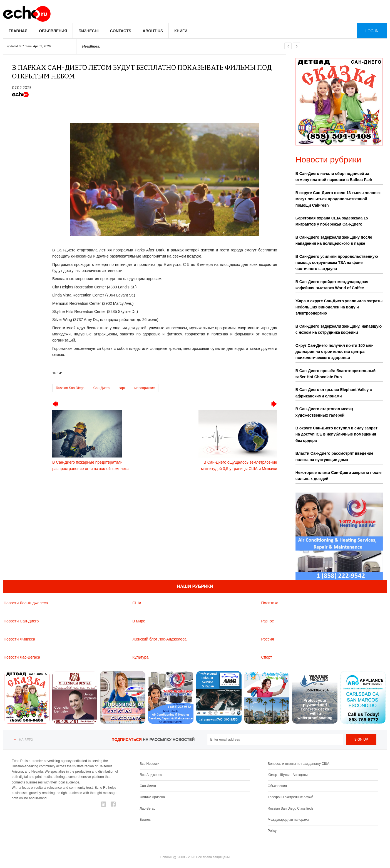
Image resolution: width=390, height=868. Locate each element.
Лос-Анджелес (151, 775)
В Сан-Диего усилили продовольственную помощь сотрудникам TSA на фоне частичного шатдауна (337, 263)
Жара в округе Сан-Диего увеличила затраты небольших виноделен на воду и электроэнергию (339, 307)
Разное (267, 621)
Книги (181, 31)
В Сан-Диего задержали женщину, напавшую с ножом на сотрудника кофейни (339, 329)
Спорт (266, 657)
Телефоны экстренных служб (290, 797)
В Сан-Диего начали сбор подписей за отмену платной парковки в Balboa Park (334, 177)
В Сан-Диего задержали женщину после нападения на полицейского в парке (334, 240)
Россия (267, 639)
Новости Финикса (19, 639)
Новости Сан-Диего (21, 621)
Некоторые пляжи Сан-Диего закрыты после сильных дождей (339, 476)
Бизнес (145, 820)
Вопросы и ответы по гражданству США (299, 764)
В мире (139, 621)
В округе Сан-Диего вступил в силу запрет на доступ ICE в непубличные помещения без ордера (336, 434)
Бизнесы (88, 31)
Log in (372, 31)
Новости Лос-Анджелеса (26, 603)
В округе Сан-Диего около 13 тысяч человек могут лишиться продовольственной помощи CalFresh (338, 199)
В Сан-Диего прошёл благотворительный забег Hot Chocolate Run (336, 374)
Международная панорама (288, 820)
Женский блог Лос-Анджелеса (159, 639)
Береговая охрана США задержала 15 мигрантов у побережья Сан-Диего (332, 221)
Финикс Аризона (152, 797)
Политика (270, 603)
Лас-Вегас (148, 808)
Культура (140, 657)
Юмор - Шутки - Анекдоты (288, 775)
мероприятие (145, 388)
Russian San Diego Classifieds (290, 808)
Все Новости (150, 764)
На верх (26, 740)
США (137, 603)
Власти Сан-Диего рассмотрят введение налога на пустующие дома (334, 456)
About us (153, 31)
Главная (18, 31)
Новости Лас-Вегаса (22, 657)
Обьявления (277, 786)
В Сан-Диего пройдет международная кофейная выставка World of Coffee (332, 285)
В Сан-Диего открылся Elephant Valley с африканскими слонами (334, 393)
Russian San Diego (70, 388)
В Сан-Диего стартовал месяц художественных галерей (324, 412)
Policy (272, 831)
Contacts (121, 31)
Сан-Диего (101, 388)
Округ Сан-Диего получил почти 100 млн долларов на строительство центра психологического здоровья (335, 352)
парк (122, 388)
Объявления (53, 31)
